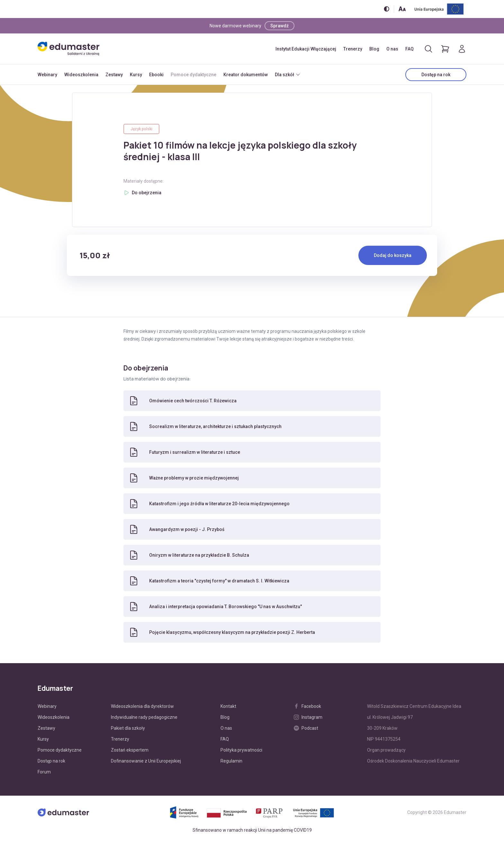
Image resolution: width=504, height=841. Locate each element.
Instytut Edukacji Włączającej (306, 49)
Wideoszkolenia (81, 75)
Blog (374, 49)
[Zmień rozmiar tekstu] (402, 9)
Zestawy (114, 75)
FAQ (410, 49)
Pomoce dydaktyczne (194, 75)
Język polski (141, 129)
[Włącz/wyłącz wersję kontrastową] (387, 9)
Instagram (308, 717)
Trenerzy (353, 49)
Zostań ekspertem (130, 750)
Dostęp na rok (436, 75)
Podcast (306, 728)
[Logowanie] (462, 49)
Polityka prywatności (241, 750)
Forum (44, 772)
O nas (392, 49)
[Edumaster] (68, 49)
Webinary (47, 75)
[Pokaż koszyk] (445, 49)
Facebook (307, 706)
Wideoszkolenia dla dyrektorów (142, 706)
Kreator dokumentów (246, 75)
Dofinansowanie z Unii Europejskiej (146, 761)
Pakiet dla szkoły (128, 728)
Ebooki (156, 75)
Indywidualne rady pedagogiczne (144, 717)
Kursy (136, 75)
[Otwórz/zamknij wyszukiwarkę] (428, 49)
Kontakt (228, 706)
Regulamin (231, 761)
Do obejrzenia (147, 193)
